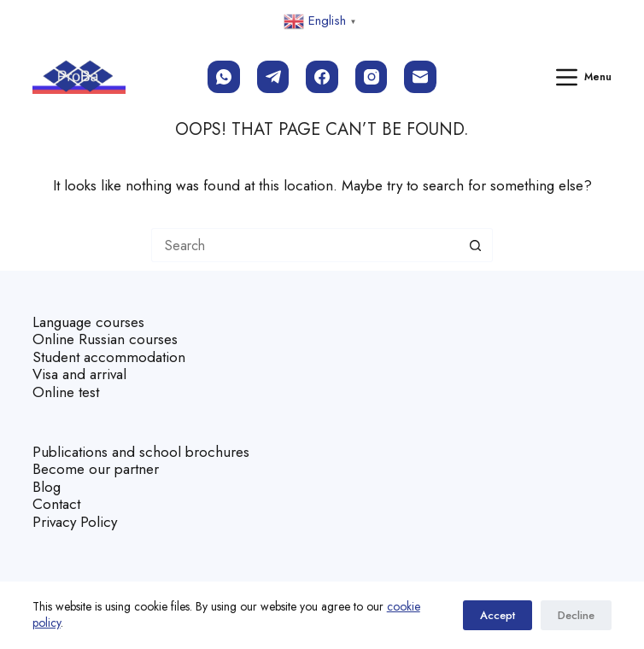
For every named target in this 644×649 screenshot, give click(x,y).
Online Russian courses (105, 339)
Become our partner (96, 469)
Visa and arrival (79, 374)
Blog (47, 487)
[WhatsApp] (224, 77)
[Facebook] (322, 77)
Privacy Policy (75, 522)
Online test (66, 392)
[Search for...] (305, 245)
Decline (576, 615)
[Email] (420, 77)
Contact (56, 504)
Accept (498, 615)
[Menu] (584, 77)
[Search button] (476, 245)
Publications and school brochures (141, 452)
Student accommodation (109, 357)
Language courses (88, 322)
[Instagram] (372, 77)
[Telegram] (273, 77)
